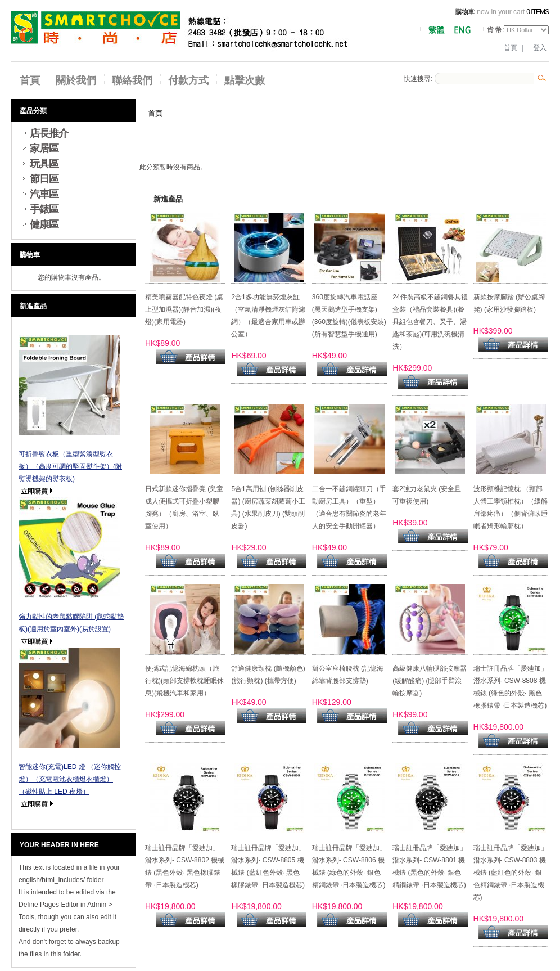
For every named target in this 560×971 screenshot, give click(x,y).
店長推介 (49, 133)
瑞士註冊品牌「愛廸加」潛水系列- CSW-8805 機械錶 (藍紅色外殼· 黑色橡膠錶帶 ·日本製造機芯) (268, 866)
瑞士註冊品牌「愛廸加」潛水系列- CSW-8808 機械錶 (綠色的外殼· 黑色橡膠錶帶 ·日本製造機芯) (511, 687)
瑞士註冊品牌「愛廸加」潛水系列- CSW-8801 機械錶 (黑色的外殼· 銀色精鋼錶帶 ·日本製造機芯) (430, 866)
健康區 (44, 224)
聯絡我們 (132, 80)
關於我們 (76, 80)
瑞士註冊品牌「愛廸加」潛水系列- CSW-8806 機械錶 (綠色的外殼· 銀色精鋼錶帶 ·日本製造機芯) (349, 866)
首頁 (511, 48)
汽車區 (44, 194)
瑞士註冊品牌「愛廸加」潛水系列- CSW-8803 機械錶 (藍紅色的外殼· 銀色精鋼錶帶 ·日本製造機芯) (511, 873)
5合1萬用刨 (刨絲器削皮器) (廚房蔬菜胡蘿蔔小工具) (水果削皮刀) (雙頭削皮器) (268, 507)
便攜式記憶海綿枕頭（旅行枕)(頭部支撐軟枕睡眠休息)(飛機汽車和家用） (184, 681)
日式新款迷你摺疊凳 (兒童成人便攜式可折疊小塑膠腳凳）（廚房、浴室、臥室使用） (184, 507)
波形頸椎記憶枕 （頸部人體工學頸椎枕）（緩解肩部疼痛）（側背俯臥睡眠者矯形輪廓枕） (511, 507)
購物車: (465, 12)
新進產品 (33, 306)
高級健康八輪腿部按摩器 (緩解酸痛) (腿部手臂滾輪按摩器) (430, 681)
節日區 (44, 179)
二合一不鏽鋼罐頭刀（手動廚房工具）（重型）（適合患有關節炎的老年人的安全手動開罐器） (349, 507)
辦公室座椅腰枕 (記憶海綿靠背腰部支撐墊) (348, 675)
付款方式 (188, 80)
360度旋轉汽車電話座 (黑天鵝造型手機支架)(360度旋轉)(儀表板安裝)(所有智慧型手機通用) (349, 316)
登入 (540, 48)
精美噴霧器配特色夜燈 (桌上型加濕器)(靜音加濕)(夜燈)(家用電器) (184, 309)
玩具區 (44, 164)
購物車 (30, 255)
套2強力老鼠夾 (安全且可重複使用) (427, 495)
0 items (538, 12)
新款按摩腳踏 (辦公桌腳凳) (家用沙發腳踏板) (509, 303)
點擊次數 (245, 80)
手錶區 (44, 209)
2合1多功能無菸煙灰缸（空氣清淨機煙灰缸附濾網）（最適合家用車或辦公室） (268, 316)
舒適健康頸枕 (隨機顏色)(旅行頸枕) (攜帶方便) (268, 675)
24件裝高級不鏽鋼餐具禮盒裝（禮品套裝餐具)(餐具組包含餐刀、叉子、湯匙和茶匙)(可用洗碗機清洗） (430, 322)
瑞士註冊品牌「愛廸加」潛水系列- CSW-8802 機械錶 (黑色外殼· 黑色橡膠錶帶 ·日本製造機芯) (185, 866)
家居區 (44, 149)
